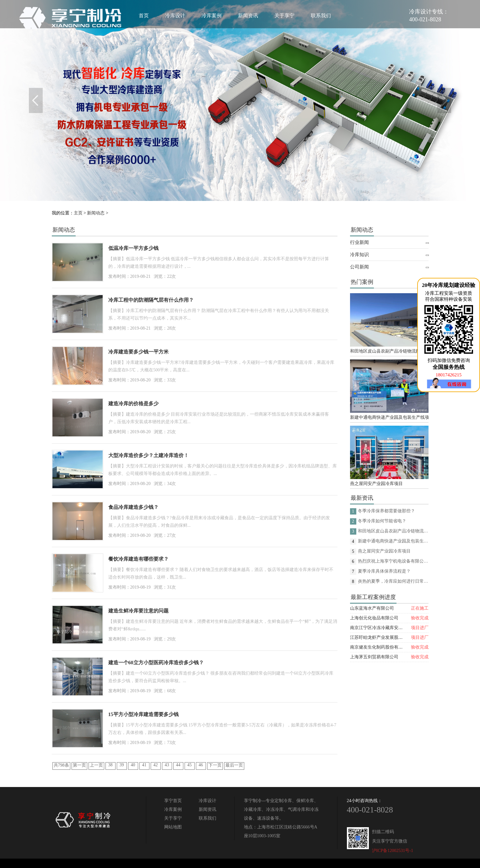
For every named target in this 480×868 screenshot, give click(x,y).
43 (167, 765)
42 (156, 765)
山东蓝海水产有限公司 (372, 608)
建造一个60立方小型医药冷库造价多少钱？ (156, 663)
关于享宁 (284, 16)
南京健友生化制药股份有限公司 (381, 647)
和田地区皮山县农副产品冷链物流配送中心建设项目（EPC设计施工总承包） (389, 351)
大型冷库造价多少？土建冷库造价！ (148, 455)
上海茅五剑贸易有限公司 (374, 657)
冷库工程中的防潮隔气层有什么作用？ (151, 300)
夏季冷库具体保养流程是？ (384, 571)
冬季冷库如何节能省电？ (382, 521)
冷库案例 (212, 16)
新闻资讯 (248, 16)
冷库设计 (175, 16)
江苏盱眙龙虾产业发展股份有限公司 (385, 637)
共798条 (61, 765)
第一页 (79, 765)
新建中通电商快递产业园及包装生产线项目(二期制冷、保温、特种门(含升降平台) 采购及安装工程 (389, 417)
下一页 (215, 765)
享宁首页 (173, 801)
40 (133, 765)
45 (190, 765)
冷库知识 (359, 255)
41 (144, 765)
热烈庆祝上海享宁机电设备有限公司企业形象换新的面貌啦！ (393, 561)
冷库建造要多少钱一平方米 (138, 352)
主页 (78, 213)
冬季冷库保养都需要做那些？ (386, 511)
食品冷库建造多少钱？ (133, 507)
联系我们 (321, 16)
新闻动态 (96, 213)
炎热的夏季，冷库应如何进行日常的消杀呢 (393, 581)
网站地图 (173, 827)
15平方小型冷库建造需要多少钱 (143, 714)
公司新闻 (359, 267)
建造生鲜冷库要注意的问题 (138, 611)
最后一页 (234, 765)
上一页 (96, 765)
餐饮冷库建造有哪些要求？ (138, 559)
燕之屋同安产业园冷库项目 (376, 484)
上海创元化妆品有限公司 (374, 618)
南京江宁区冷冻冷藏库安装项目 (381, 628)
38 (111, 765)
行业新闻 (359, 242)
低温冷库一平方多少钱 (133, 248)
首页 (144, 16)
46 (201, 765)
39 (122, 765)
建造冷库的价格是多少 (133, 404)
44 (178, 765)
